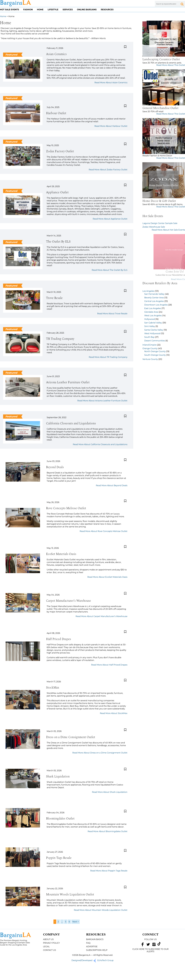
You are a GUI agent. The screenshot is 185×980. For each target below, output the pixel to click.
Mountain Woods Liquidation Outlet (70, 895)
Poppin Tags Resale (59, 858)
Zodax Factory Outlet (60, 151)
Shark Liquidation (58, 777)
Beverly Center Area (154, 298)
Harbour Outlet (56, 113)
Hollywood (149, 319)
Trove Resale (54, 298)
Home (40, 10)
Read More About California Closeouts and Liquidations (100, 444)
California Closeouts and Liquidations (71, 423)
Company (51, 935)
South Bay (149, 337)
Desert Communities (155, 341)
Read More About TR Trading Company (108, 357)
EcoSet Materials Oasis (61, 554)
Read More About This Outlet (171, 65)
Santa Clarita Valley (154, 330)
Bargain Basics (95, 939)
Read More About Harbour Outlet (111, 126)
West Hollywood (152, 333)
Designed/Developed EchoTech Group (93, 960)
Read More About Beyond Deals (112, 485)
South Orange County (155, 355)
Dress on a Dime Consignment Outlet (71, 737)
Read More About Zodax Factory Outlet (108, 170)
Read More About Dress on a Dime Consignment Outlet (100, 753)
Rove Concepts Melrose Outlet (66, 508)
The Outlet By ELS (58, 242)
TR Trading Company (60, 339)
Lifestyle (53, 10)
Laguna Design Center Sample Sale (160, 223)
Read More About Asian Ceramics (111, 83)
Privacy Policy (51, 943)
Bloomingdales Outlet (60, 819)
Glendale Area (151, 312)
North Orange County (155, 351)
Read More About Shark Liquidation (110, 792)
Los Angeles (148, 291)
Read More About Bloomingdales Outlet (108, 831)
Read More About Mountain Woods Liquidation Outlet (101, 910)
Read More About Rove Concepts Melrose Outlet (103, 531)
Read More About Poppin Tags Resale (109, 871)
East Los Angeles (153, 308)
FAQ (88, 943)
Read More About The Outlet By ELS (110, 270)
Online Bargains (87, 10)
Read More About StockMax (114, 713)
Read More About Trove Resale (112, 314)
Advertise (92, 947)
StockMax (53, 688)
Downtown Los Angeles (156, 305)
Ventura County (150, 359)
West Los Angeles (153, 316)
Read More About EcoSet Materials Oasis (107, 577)
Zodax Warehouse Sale (154, 227)
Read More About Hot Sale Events (168, 230)
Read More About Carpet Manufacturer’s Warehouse (101, 616)
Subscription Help (97, 950)
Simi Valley (150, 326)
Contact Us (50, 950)
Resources (107, 10)
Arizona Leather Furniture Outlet (68, 382)
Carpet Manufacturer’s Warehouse (68, 601)
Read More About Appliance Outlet (110, 219)
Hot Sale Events (10, 10)
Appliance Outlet (57, 192)
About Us (48, 939)
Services (68, 10)
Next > (76, 922)
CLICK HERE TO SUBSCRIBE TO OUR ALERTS (150, 950)
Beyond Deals (55, 467)
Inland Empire (149, 345)
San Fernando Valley (154, 294)
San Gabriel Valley (153, 323)
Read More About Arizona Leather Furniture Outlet (102, 401)
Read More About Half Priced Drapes (109, 665)
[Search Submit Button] (182, 4)
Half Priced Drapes (59, 639)
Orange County (150, 348)
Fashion (28, 10)
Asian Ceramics (56, 54)
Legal (46, 947)
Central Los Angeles (154, 301)
